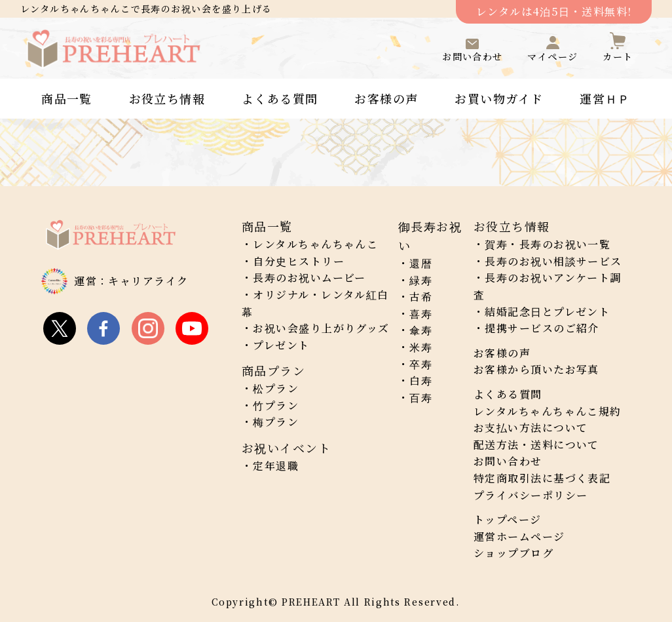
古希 (421, 297)
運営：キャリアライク (131, 281)
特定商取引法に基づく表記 (542, 478)
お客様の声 (386, 98)
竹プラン (276, 405)
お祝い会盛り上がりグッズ (321, 328)
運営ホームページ (519, 536)
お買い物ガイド (499, 98)
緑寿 (421, 280)
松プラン (276, 388)
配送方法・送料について (536, 445)
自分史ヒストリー (299, 261)
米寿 (421, 347)
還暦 (421, 263)
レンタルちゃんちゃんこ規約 (548, 411)
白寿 (421, 380)
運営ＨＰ (605, 98)
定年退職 (276, 466)
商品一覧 (67, 98)
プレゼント (281, 345)
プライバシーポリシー (531, 495)
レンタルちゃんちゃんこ (315, 244)
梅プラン (276, 422)
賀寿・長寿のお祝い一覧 (548, 244)
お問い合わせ (508, 461)
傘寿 (421, 330)
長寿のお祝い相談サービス (553, 261)
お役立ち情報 (167, 98)
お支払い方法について (531, 428)
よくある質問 (280, 98)
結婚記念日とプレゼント (547, 312)
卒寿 (421, 364)
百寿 (421, 398)
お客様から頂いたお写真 (536, 369)
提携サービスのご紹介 (542, 328)
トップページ (508, 519)
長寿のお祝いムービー (309, 278)
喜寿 (421, 314)
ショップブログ (513, 553)
